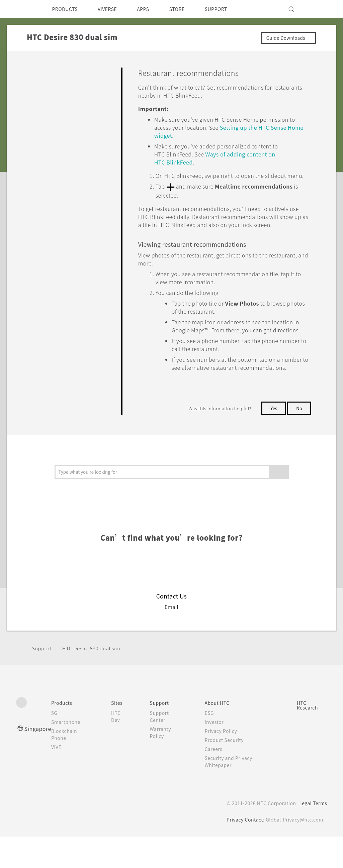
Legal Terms (312, 835)
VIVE (59, 778)
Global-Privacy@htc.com (293, 851)
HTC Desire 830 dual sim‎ (96, 680)
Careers (215, 780)
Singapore (39, 760)
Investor (216, 753)
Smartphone (69, 753)
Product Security (227, 771)
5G (56, 744)
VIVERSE (113, 9)
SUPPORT (230, 9)
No (299, 440)
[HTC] (24, 9)
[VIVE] (318, 9)
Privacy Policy (223, 762)
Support (42, 680)
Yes (272, 440)
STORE (188, 9)
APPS (152, 9)
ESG (211, 744)
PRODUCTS (67, 9)
